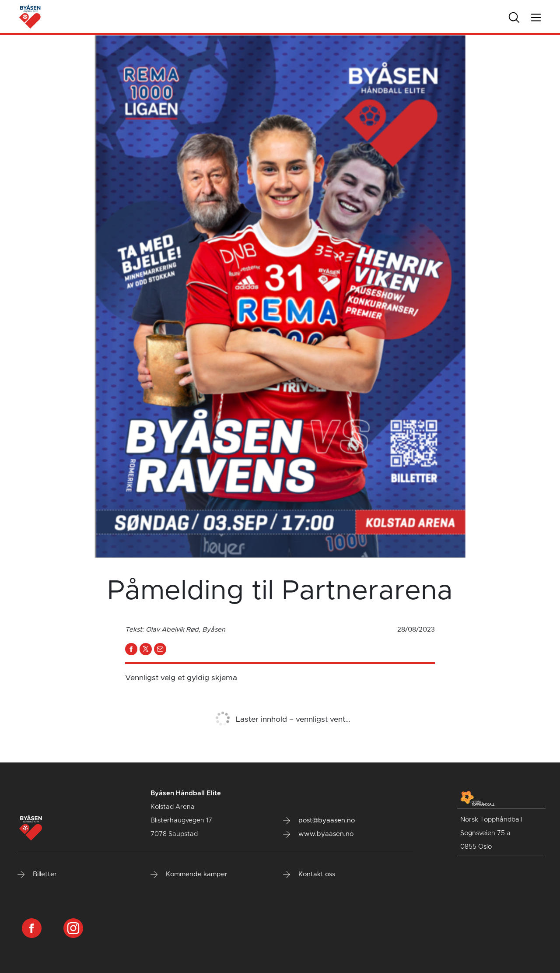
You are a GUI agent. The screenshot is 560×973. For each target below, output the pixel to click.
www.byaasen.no (318, 834)
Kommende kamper (189, 875)
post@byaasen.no (319, 821)
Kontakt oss (309, 875)
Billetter (37, 875)
